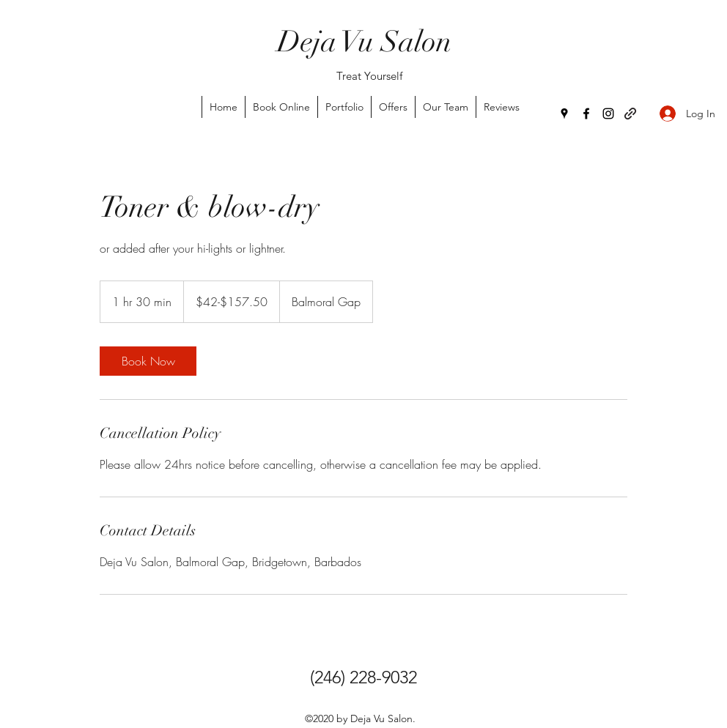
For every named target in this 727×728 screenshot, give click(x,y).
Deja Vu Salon (364, 42)
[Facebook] (586, 114)
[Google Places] (564, 114)
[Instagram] (608, 114)
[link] (148, 361)
